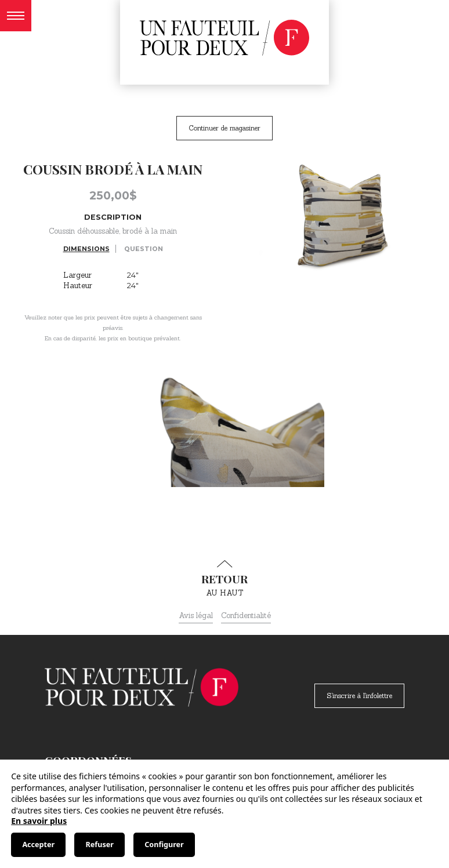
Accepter (38, 845)
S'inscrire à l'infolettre (359, 696)
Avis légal (196, 615)
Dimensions (86, 249)
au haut (224, 579)
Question (144, 249)
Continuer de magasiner (224, 128)
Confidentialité (246, 615)
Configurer (164, 845)
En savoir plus (39, 821)
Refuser (100, 845)
